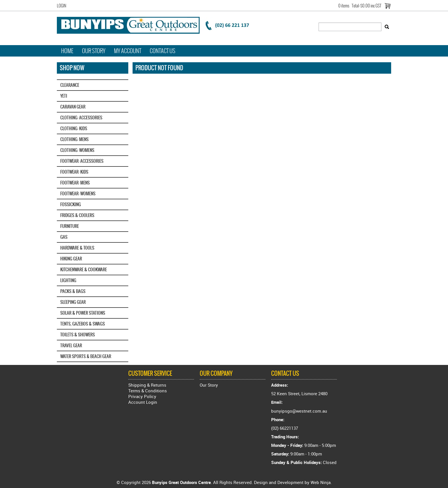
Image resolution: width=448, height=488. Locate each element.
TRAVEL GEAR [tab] (71, 345)
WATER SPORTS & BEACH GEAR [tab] (86, 356)
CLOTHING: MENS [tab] (74, 139)
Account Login (143, 402)
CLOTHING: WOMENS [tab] (77, 150)
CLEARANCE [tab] (70, 85)
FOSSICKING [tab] (71, 204)
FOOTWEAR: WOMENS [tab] (78, 193)
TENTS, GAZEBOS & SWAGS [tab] (83, 324)
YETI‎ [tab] (64, 96)
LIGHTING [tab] (68, 280)
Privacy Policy (142, 396)
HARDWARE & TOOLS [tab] (77, 248)
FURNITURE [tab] (70, 226)
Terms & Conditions (148, 391)
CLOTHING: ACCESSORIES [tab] (81, 118)
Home (67, 51)
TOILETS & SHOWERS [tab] (78, 335)
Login (62, 6)
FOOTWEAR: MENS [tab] (75, 183)
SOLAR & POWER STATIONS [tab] (83, 313)
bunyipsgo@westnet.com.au (299, 411)
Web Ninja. (321, 482)
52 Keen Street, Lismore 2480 (299, 393)
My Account (128, 51)
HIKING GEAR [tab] (71, 259)
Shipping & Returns (147, 385)
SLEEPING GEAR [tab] (73, 302)
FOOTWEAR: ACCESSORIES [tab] (82, 161)
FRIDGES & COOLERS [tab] (77, 215)
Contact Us (163, 51)
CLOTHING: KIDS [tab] (74, 128)
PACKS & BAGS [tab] (73, 291)
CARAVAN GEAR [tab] (73, 107)
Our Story (94, 51)
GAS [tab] (64, 237)
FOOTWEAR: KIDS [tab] (74, 172)
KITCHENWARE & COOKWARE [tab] (84, 269)
